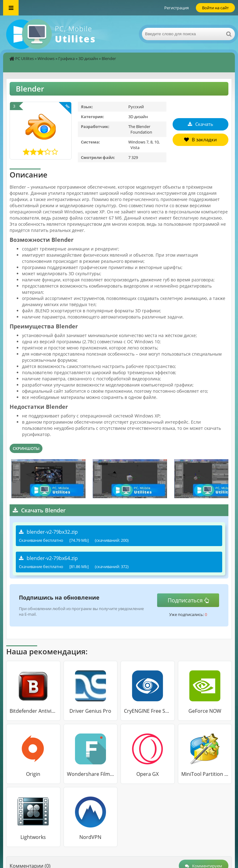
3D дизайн (88, 58)
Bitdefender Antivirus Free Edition (33, 711)
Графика (66, 58)
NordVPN (90, 837)
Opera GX (148, 774)
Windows (46, 58)
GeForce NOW (205, 711)
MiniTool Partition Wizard (205, 774)
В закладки (201, 140)
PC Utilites (24, 58)
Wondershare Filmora (91, 774)
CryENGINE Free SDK (148, 711)
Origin (33, 774)
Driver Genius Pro (90, 711)
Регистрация (176, 8)
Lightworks (33, 837)
